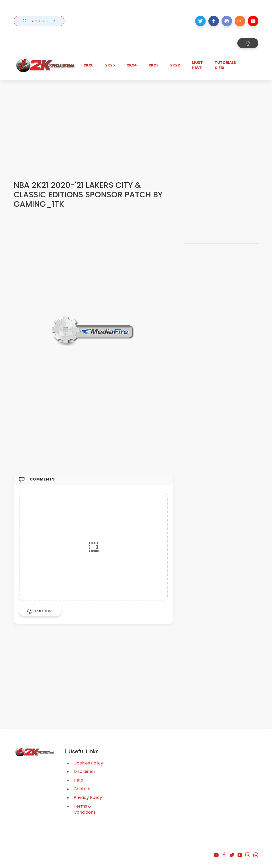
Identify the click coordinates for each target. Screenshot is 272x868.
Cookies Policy (88, 763)
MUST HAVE (197, 65)
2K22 (175, 65)
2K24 (132, 65)
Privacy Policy (88, 797)
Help (78, 780)
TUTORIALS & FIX (225, 65)
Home (67, 65)
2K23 (153, 65)
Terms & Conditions (85, 809)
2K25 (110, 65)
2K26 (89, 65)
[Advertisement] (136, 120)
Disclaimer (85, 771)
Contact (82, 789)
